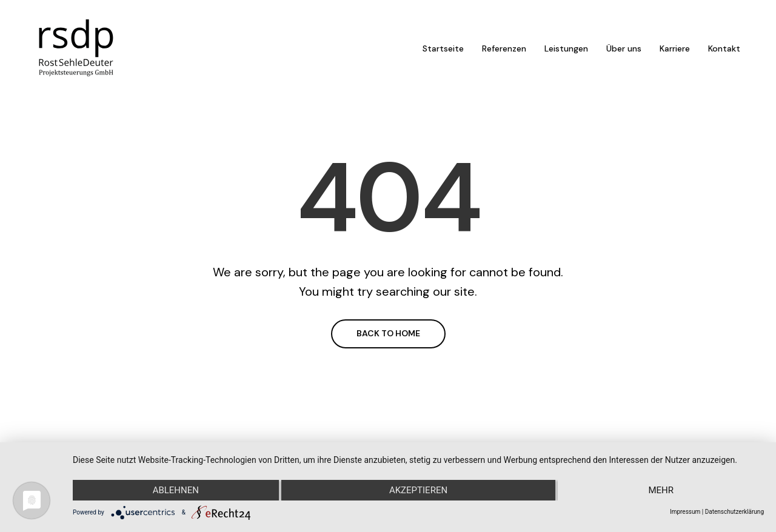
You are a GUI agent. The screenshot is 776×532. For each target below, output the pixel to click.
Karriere (675, 48)
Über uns (624, 48)
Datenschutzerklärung (734, 512)
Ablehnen (176, 490)
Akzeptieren (418, 490)
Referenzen (504, 48)
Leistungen (566, 48)
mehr (661, 490)
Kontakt (724, 48)
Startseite (443, 48)
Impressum (685, 512)
